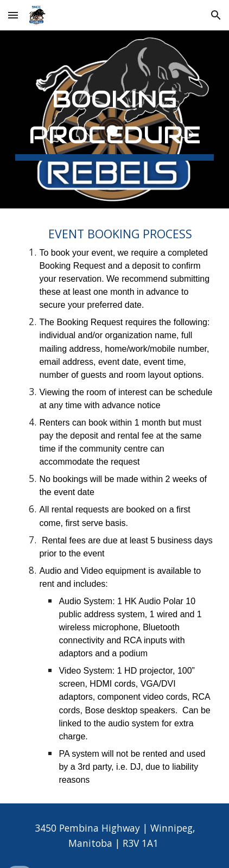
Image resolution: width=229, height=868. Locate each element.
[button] (13, 15)
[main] (114, 119)
